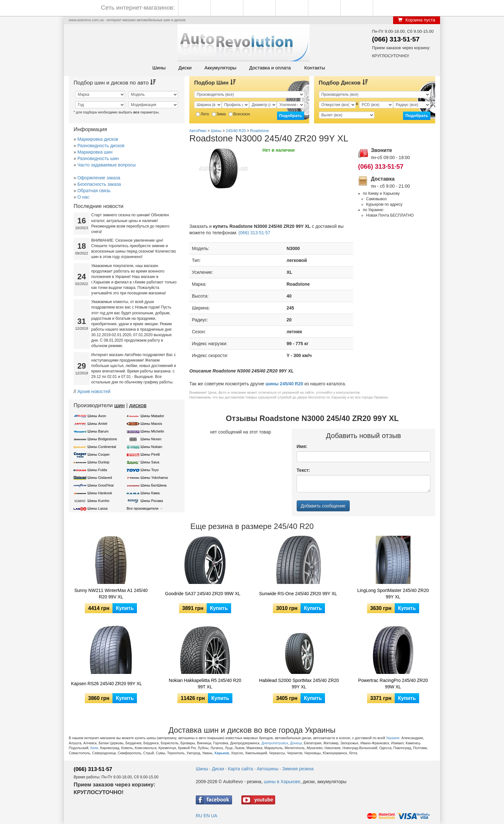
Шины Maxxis (151, 424)
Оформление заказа (99, 178)
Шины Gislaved (100, 478)
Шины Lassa (98, 508)
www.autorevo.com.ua (86, 20)
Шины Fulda (97, 470)
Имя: (302, 446)
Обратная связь (94, 191)
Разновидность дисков (101, 146)
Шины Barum (98, 431)
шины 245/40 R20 (284, 384)
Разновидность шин (98, 158)
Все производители (143, 508)
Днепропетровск (275, 743)
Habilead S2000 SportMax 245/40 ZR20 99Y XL (299, 684)
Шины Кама (150, 493)
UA (214, 816)
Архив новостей (94, 391)
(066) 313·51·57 (396, 39)
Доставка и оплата (270, 68)
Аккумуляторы (220, 68)
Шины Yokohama (154, 478)
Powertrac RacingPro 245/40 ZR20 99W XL (393, 684)
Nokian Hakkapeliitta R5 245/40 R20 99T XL (205, 684)
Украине (393, 738)
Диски (185, 68)
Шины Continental (102, 447)
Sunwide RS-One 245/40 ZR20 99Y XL (298, 594)
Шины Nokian (151, 447)
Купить (125, 608)
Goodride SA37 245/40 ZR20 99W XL (203, 594)
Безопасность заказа (99, 184)
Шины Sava (150, 462)
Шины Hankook (100, 493)
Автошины (268, 769)
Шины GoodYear (101, 485)
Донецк (296, 743)
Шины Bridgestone (102, 439)
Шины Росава (152, 501)
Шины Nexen (151, 439)
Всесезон (239, 114)
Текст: (303, 470)
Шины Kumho (98, 501)
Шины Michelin (152, 431)
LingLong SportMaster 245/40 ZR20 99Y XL (393, 594)
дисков (138, 405)
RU (199, 816)
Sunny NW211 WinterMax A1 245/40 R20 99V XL (111, 594)
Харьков (222, 753)
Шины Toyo (150, 470)
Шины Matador (152, 416)
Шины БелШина (153, 485)
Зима (219, 114)
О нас (83, 197)
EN (207, 816)
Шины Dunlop (98, 462)
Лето (202, 114)
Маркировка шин (95, 152)
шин (119, 405)
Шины (159, 68)
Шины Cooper (99, 454)
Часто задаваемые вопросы (107, 165)
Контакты (315, 68)
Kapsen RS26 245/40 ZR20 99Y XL (107, 684)
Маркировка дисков (98, 139)
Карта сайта (240, 769)
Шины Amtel (97, 424)
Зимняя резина (298, 769)
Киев (94, 748)
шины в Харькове (282, 782)
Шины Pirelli (150, 454)
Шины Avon (97, 416)
